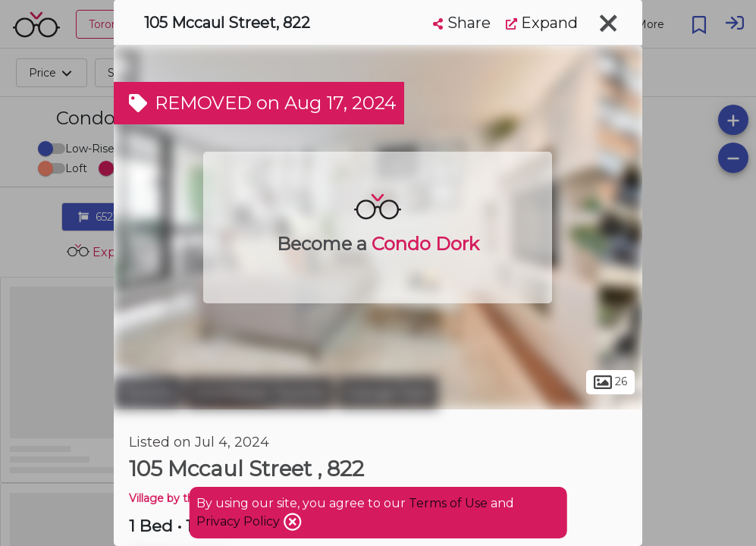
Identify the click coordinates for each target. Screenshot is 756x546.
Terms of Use (448, 503)
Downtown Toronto (260, 393)
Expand (542, 23)
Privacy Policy (240, 521)
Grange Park (388, 393)
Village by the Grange (186, 498)
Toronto (148, 393)
